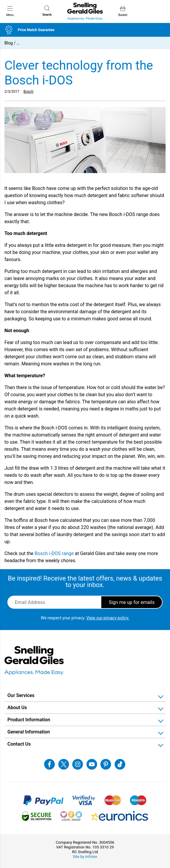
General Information (29, 732)
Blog (9, 43)
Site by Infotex (85, 857)
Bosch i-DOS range (54, 553)
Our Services (21, 695)
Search (47, 11)
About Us (17, 708)
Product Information (29, 720)
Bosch (28, 92)
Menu (10, 11)
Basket (123, 11)
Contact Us (19, 744)
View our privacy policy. (108, 618)
